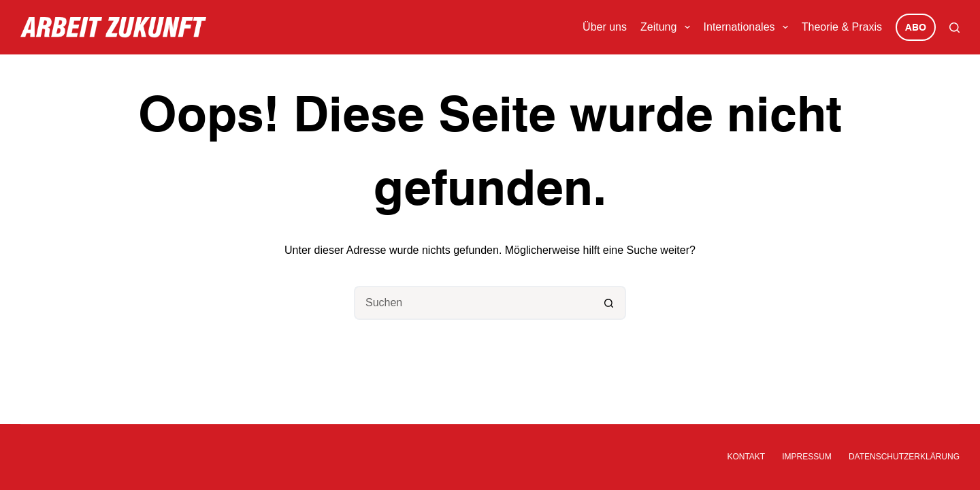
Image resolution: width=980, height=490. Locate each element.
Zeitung (668, 27)
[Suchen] (954, 28)
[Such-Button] (609, 303)
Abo (916, 28)
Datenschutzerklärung (904, 457)
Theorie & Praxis (842, 27)
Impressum (807, 457)
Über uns (605, 27)
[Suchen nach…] (473, 303)
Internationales (749, 27)
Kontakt (746, 457)
